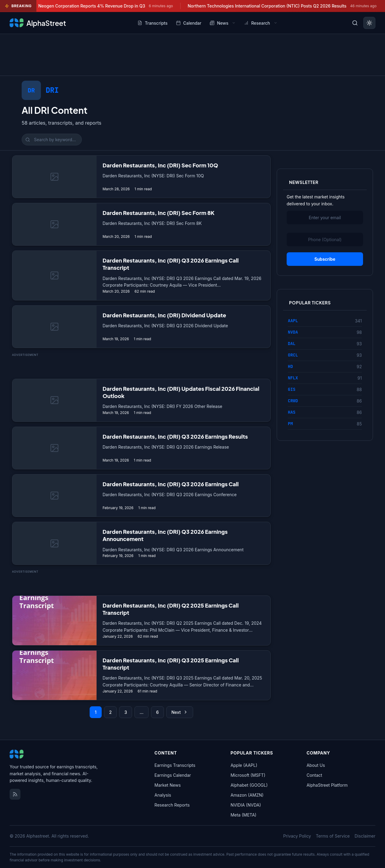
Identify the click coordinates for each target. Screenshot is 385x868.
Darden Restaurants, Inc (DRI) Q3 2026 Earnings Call (171, 484)
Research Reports (172, 805)
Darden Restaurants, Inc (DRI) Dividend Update (164, 315)
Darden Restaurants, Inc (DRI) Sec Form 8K (159, 213)
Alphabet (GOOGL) (249, 785)
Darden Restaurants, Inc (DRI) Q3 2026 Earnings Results (175, 436)
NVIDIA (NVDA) (246, 805)
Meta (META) (243, 815)
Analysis (163, 795)
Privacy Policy (297, 836)
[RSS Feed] (15, 794)
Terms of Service (333, 836)
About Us (316, 765)
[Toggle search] (355, 23)
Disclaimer (365, 836)
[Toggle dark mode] (369, 23)
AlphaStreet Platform (327, 785)
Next (180, 712)
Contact (314, 775)
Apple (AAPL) (244, 765)
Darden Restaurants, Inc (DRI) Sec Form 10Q (160, 165)
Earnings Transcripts (175, 765)
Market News (168, 785)
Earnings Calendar (173, 775)
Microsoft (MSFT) (248, 775)
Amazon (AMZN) (247, 795)
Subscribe (325, 259)
